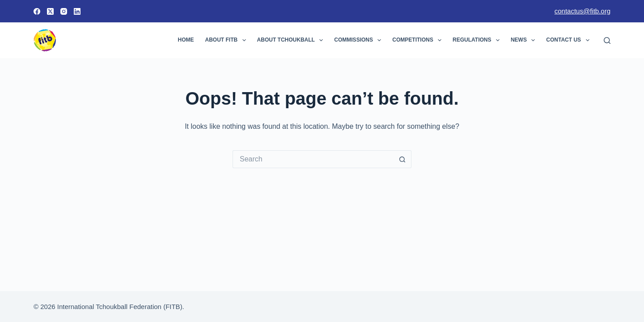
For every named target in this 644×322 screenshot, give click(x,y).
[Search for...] (313, 159)
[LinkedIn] (77, 11)
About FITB (227, 40)
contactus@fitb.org (583, 11)
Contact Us (569, 40)
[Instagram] (64, 11)
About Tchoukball (292, 40)
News (525, 40)
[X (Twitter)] (50, 11)
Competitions (419, 40)
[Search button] (402, 159)
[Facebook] (37, 11)
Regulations (478, 40)
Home (186, 40)
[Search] (607, 40)
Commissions (359, 40)
